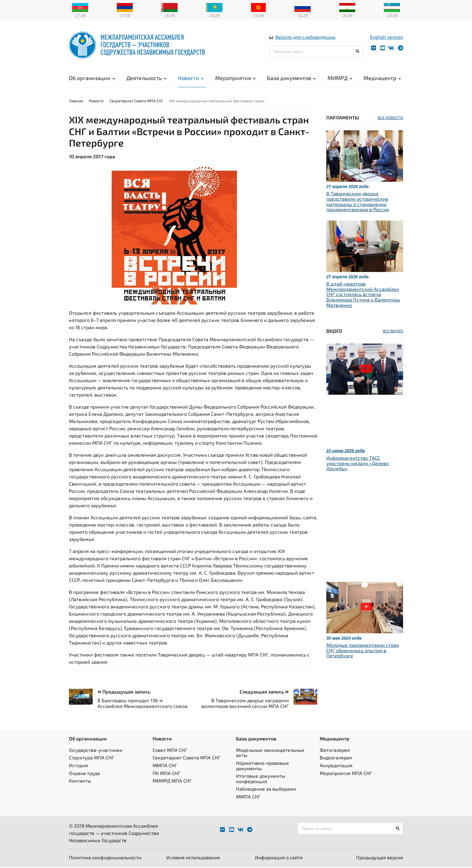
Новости (191, 78)
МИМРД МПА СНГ (172, 782)
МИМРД (340, 78)
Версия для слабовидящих (306, 37)
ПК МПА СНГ (166, 774)
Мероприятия (235, 78)
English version (387, 37)
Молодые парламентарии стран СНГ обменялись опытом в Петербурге (363, 651)
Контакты (80, 782)
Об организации (92, 78)
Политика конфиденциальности (105, 858)
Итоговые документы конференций (261, 779)
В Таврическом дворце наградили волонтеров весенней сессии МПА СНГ (245, 704)
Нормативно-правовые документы (262, 766)
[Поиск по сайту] (316, 52)
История (78, 766)
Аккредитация (336, 766)
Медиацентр (382, 78)
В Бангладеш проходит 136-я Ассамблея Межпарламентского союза (143, 704)
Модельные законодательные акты (270, 754)
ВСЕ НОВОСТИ (390, 119)
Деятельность (146, 78)
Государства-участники (96, 751)
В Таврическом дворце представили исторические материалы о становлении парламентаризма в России (358, 202)
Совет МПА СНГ (170, 751)
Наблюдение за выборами (266, 790)
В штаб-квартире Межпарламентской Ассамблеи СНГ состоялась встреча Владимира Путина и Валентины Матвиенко (363, 295)
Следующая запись (264, 692)
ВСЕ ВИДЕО (393, 332)
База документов (291, 78)
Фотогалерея (335, 751)
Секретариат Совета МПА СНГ (137, 102)
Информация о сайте (279, 858)
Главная (76, 102)
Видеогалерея (336, 759)
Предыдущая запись (124, 692)
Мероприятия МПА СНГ (346, 774)
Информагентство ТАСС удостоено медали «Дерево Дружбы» (357, 464)
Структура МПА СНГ (92, 759)
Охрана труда (84, 774)
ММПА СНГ (165, 766)
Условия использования (193, 858)
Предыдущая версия (380, 858)
